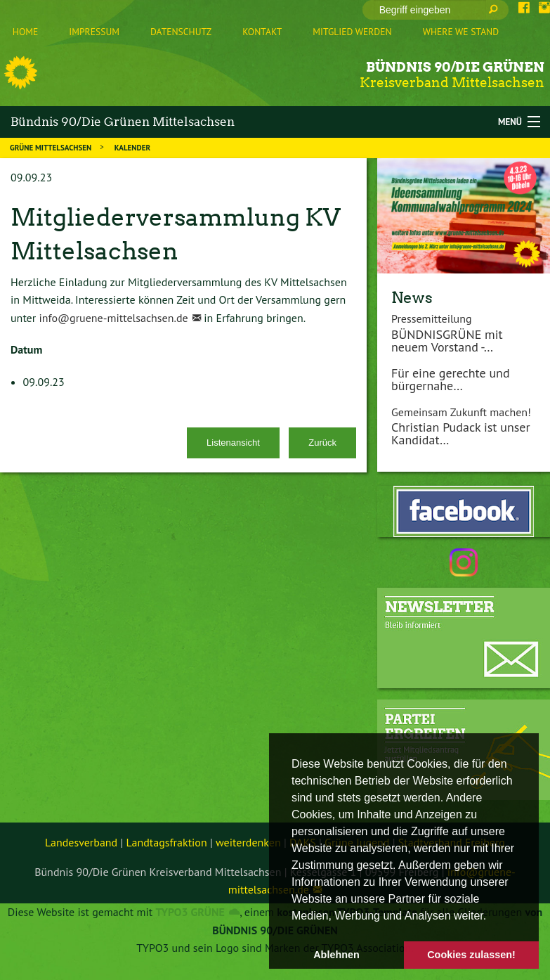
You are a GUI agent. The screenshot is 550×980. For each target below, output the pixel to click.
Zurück (322, 443)
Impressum (94, 32)
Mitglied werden (352, 32)
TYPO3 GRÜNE (190, 912)
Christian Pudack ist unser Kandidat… (461, 433)
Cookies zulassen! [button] (471, 955)
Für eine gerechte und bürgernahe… (451, 379)
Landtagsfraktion (167, 842)
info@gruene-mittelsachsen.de (113, 318)
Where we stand (461, 32)
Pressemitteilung (432, 318)
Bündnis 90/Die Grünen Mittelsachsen (123, 122)
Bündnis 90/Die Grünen (455, 67)
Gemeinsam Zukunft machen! (461, 412)
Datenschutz (181, 32)
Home (25, 32)
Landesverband (81, 842)
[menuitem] (25, 32)
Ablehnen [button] (336, 955)
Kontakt (262, 32)
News (412, 297)
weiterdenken (248, 842)
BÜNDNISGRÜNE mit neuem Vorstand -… (447, 341)
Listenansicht (233, 443)
